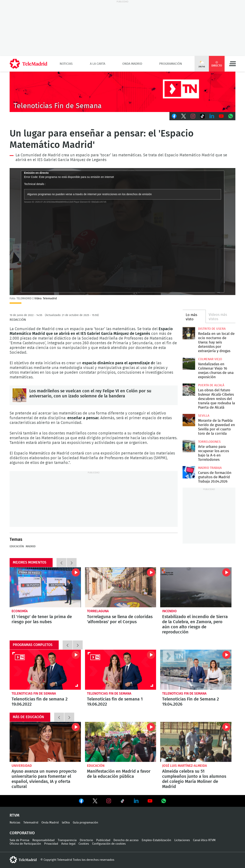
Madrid (31, 546)
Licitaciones (182, 840)
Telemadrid (31, 823)
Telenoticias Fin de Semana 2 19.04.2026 (196, 670)
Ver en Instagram (109, 801)
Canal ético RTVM (204, 840)
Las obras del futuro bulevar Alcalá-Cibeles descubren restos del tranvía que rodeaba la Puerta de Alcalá (189, 390)
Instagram (193, 116)
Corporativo (22, 833)
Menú (232, 64)
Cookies (84, 844)
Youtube (221, 116)
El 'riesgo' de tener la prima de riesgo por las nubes (45, 587)
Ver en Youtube (150, 801)
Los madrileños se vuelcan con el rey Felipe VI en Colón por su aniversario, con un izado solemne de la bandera (19, 395)
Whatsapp (231, 116)
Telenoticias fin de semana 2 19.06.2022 (45, 670)
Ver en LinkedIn (136, 801)
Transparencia (67, 840)
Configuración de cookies (109, 844)
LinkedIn (212, 116)
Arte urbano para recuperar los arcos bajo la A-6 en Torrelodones (189, 446)
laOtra (66, 823)
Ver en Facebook (81, 802)
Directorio (86, 840)
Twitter (184, 116)
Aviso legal (68, 844)
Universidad (22, 766)
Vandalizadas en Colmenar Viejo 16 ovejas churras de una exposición (189, 364)
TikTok (202, 116)
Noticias (66, 64)
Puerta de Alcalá (211, 385)
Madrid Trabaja (210, 468)
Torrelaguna (98, 611)
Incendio (169, 611)
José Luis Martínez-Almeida (185, 766)
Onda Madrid (132, 64)
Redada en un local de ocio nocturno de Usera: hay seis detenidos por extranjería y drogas (189, 333)
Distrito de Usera (212, 329)
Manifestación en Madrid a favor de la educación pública (121, 742)
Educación (17, 546)
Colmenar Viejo (210, 359)
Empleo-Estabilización (156, 840)
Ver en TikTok (122, 802)
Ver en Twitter (95, 802)
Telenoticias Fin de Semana (34, 694)
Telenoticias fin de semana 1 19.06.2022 (121, 670)
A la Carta (98, 64)
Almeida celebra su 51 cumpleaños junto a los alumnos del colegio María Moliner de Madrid (196, 742)
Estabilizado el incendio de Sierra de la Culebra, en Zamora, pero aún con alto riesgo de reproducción (196, 587)
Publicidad (103, 840)
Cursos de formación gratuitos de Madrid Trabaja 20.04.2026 (189, 472)
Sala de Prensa (19, 840)
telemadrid (23, 860)
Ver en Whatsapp (164, 801)
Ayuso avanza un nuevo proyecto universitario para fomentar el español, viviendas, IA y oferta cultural (45, 742)
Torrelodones (209, 442)
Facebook (174, 116)
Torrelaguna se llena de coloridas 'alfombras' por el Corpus (121, 587)
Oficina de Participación (25, 844)
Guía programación (85, 823)
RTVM (15, 815)
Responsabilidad (43, 840)
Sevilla (204, 416)
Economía (20, 611)
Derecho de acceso (126, 840)
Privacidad (51, 844)
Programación (171, 64)
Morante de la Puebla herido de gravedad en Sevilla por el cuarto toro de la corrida (189, 420)
